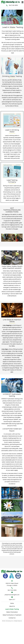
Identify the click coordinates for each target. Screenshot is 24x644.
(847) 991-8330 (13, 5)
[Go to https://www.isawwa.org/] (12, 576)
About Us (12, 606)
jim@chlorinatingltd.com (12, 595)
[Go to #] (5, 576)
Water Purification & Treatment (12, 615)
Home (12, 603)
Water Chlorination (12, 612)
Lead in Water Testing (12, 609)
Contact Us (12, 618)
